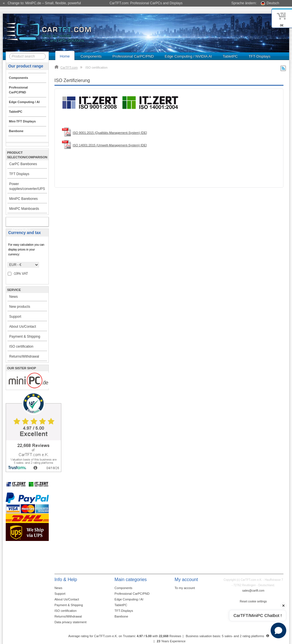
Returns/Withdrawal (24, 356)
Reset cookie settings (253, 601)
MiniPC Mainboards (24, 209)
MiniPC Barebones (23, 199)
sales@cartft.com (253, 591)
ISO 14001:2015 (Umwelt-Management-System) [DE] (110, 145)
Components (91, 56)
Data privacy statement (71, 622)
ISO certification (21, 346)
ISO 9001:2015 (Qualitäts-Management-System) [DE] (110, 133)
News (13, 297)
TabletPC (230, 56)
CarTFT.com (66, 67)
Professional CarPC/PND (133, 56)
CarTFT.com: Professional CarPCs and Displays (146, 3)
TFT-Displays (260, 56)
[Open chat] (278, 630)
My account (21, 223)
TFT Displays (19, 174)
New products (20, 307)
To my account (185, 588)
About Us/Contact (23, 327)
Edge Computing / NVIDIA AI (188, 56)
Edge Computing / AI (129, 599)
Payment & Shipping (25, 337)
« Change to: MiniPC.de (42, 3)
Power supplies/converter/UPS (27, 186)
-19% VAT (18, 274)
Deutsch (273, 3)
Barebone (121, 616)
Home (65, 56)
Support (15, 317)
